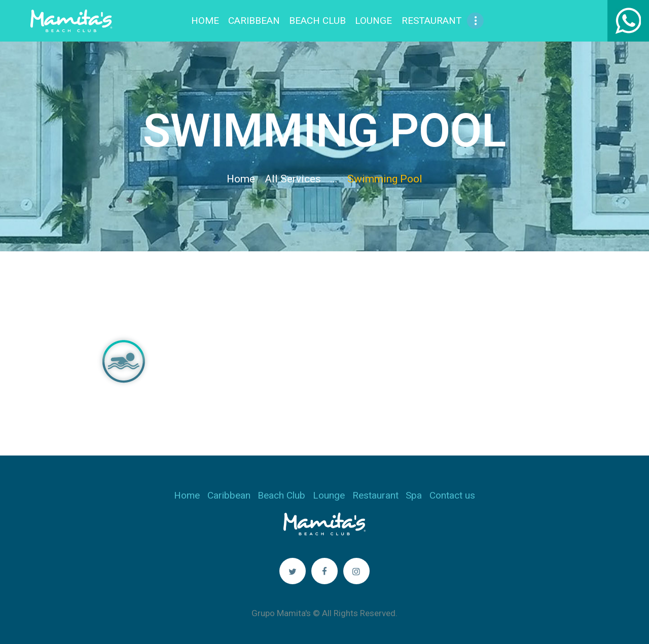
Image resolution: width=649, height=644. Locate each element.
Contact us (452, 495)
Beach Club (281, 495)
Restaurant (375, 495)
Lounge (329, 495)
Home (241, 179)
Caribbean (229, 495)
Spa (414, 495)
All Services (293, 179)
